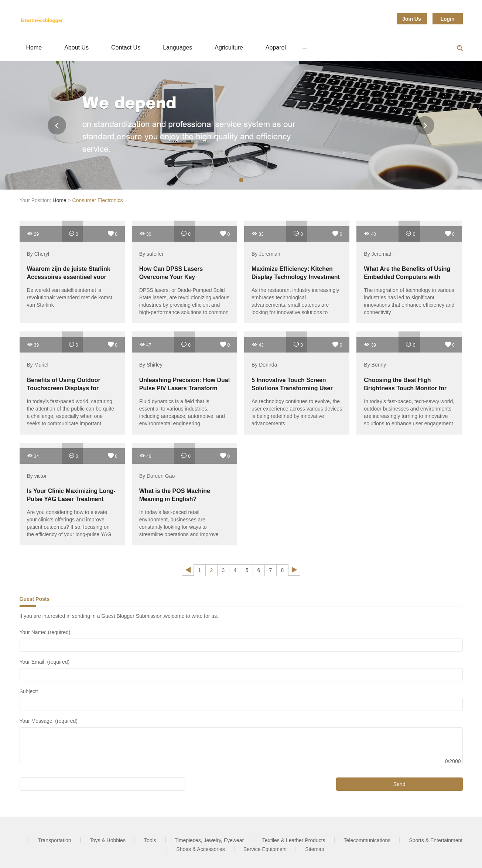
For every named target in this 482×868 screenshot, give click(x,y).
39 (33, 345)
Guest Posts (35, 599)
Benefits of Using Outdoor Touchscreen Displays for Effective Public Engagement (68, 388)
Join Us (412, 19)
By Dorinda (264, 365)
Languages (177, 47)
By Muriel (38, 365)
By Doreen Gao (157, 476)
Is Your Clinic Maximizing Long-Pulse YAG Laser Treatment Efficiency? (71, 499)
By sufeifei (151, 254)
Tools (150, 840)
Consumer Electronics (98, 200)
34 (33, 456)
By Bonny (375, 365)
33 (258, 234)
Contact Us (126, 47)
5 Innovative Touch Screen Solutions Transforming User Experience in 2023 (292, 388)
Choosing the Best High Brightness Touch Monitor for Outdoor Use (405, 388)
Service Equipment (265, 849)
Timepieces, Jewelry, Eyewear (209, 840)
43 (258, 345)
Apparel (276, 47)
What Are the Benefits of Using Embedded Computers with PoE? (407, 277)
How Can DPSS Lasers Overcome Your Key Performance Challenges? (176, 277)
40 (370, 234)
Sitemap (315, 849)
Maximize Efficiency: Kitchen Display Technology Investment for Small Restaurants (296, 277)
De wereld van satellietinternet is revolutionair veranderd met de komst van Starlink (70, 297)
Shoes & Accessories (201, 849)
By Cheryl (38, 254)
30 (145, 234)
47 (145, 345)
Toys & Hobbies (108, 840)
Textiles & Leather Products (294, 840)
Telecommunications (367, 840)
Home (34, 47)
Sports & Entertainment (436, 840)
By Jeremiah (266, 254)
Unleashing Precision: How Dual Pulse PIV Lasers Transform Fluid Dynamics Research (184, 388)
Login (447, 19)
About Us (76, 47)
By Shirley (151, 365)
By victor (37, 476)
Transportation (55, 840)
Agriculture (229, 47)
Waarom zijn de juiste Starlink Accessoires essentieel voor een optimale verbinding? (69, 277)
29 (33, 234)
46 (145, 456)
